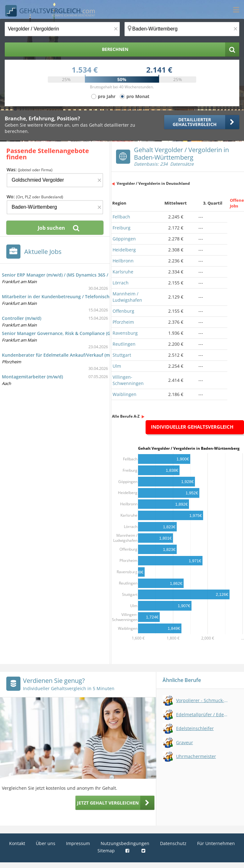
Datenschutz (173, 843)
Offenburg (123, 311)
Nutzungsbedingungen (125, 843)
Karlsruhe (123, 272)
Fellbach (121, 217)
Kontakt (17, 843)
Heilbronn (123, 261)
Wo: (35, 197)
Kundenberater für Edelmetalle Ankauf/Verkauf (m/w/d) (61, 355)
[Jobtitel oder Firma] (55, 180)
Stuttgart (122, 355)
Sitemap (106, 851)
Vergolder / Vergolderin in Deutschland (153, 183)
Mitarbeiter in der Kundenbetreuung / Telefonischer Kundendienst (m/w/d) (82, 297)
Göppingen (124, 239)
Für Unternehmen (216, 843)
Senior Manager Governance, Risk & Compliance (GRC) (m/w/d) (68, 333)
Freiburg (122, 228)
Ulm (117, 366)
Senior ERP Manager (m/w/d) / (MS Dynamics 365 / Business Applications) (80, 275)
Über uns (46, 843)
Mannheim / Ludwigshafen (127, 297)
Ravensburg (125, 333)
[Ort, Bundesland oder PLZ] (182, 29)
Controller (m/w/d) (22, 318)
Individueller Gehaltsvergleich (192, 427)
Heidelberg (124, 250)
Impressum (78, 843)
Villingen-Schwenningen (128, 380)
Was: (30, 170)
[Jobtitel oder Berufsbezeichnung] (62, 29)
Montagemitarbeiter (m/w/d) (32, 377)
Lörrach (121, 283)
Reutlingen (124, 344)
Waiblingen (125, 394)
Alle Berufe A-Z (126, 416)
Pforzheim (123, 322)
